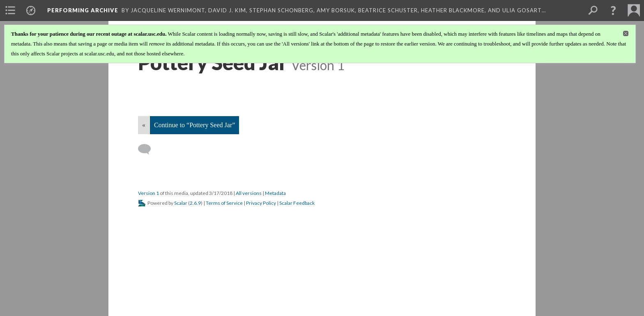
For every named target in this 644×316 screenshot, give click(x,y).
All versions (249, 193)
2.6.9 (195, 203)
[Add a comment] (148, 149)
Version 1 (148, 193)
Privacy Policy (261, 203)
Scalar (181, 203)
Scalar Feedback (297, 203)
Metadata (275, 193)
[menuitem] (10, 10)
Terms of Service (224, 203)
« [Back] (144, 125)
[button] (613, 10)
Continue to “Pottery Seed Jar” (194, 125)
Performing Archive (83, 10)
